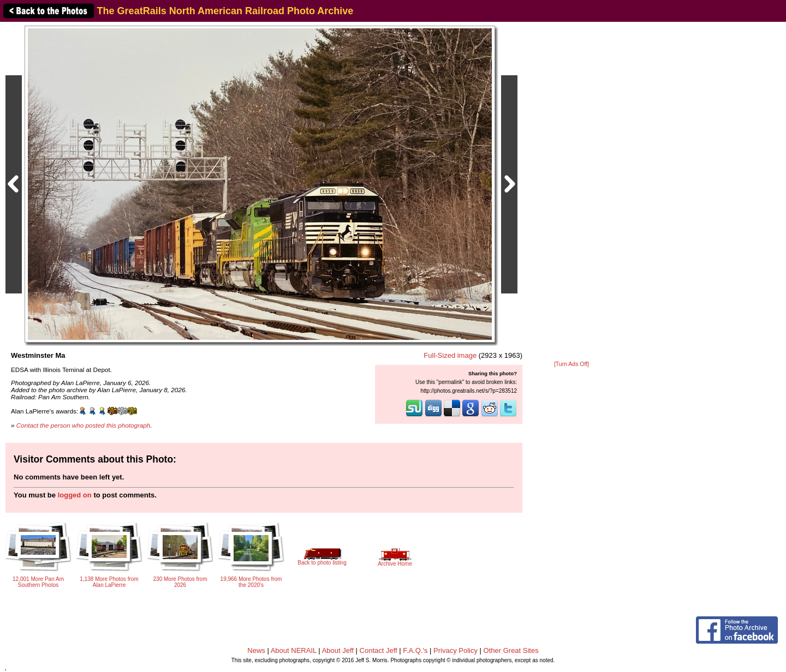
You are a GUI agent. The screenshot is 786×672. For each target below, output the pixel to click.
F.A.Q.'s (415, 650)
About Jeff (338, 650)
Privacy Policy (455, 650)
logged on (75, 495)
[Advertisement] (571, 192)
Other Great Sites (511, 650)
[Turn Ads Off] (571, 364)
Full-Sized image (450, 355)
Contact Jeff (379, 650)
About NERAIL (294, 650)
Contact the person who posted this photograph (84, 425)
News (256, 650)
